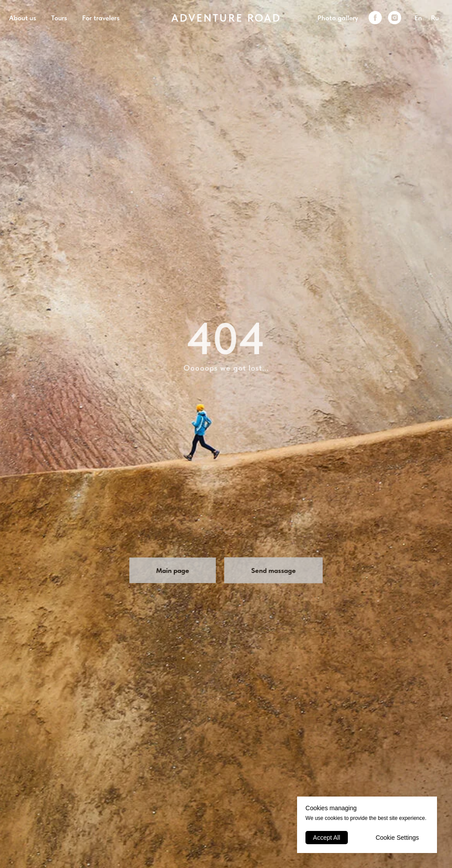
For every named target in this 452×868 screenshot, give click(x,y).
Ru (435, 18)
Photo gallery (338, 18)
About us (23, 18)
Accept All (326, 838)
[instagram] (395, 18)
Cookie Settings (397, 838)
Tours (59, 18)
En (418, 18)
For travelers (101, 18)
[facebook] (375, 18)
